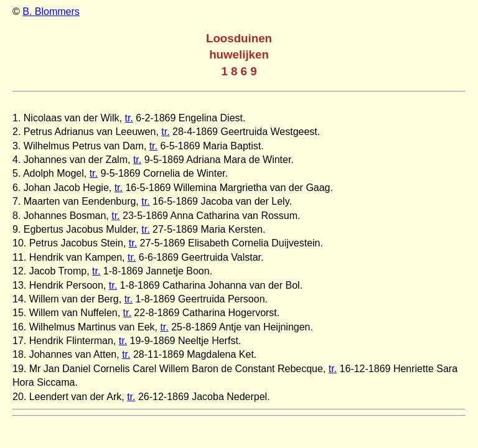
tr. (129, 118)
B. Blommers (51, 12)
